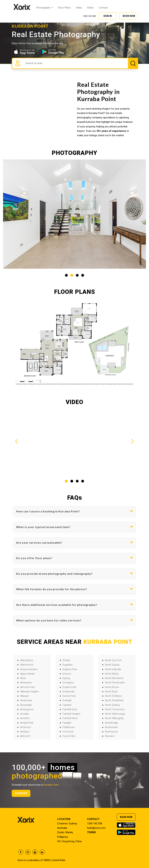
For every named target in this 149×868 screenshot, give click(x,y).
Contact (103, 7)
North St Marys (113, 696)
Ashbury (25, 732)
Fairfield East (70, 709)
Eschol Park (69, 696)
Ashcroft (25, 736)
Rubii (63, 860)
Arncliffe (25, 718)
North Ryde (111, 692)
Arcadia (24, 714)
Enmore (67, 674)
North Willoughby (114, 718)
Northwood (111, 732)
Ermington (68, 683)
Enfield (66, 660)
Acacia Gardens (29, 669)
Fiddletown (69, 727)
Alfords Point (28, 687)
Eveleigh (67, 700)
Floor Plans (64, 7)
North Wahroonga (115, 714)
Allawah (25, 696)
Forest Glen (69, 736)
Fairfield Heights (72, 714)
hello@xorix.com (96, 828)
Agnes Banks (27, 674)
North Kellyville (113, 669)
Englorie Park (70, 669)
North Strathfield (114, 700)
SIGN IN (108, 16)
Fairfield (67, 705)
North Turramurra (115, 709)
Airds (23, 678)
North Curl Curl (113, 660)
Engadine (68, 665)
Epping (66, 678)
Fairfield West (70, 718)
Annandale (26, 705)
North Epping (112, 665)
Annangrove (27, 709)
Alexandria (26, 683)
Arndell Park (27, 723)
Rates (90, 7)
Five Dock (68, 732)
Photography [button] (45, 7)
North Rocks (112, 687)
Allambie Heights (30, 692)
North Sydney (113, 705)
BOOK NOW (129, 16)
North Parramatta (115, 683)
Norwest (110, 736)
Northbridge (112, 723)
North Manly (112, 674)
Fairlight (67, 723)
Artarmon (26, 727)
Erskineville (69, 692)
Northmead (111, 727)
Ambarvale (26, 700)
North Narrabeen (114, 678)
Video (79, 7)
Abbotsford (27, 665)
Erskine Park (69, 687)
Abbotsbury (27, 660)
